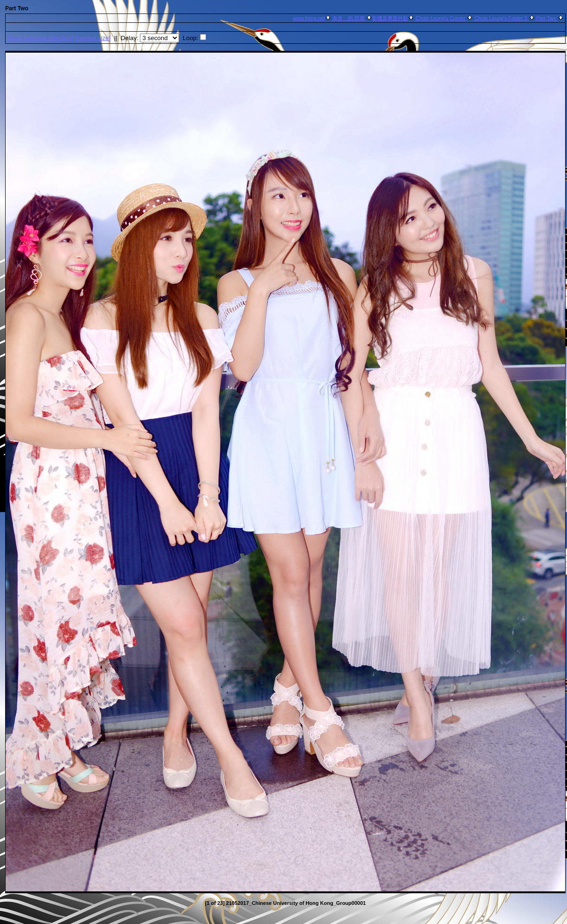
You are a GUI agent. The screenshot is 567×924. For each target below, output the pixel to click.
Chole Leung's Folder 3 (501, 18)
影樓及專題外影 (390, 18)
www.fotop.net (309, 18)
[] (15, 38)
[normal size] (93, 38)
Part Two (546, 18)
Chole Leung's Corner (440, 18)
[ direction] (49, 38)
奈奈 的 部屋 (349, 18)
